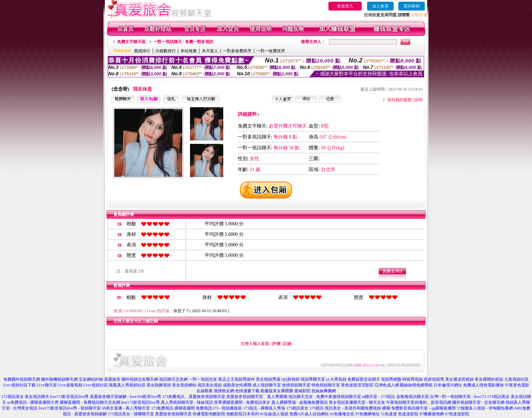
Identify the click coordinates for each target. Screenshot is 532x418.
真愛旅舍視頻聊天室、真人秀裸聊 (257, 397)
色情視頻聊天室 (296, 385)
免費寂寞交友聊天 (364, 379)
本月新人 (210, 51)
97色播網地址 (367, 414)
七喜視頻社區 (516, 379)
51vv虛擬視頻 (70, 385)
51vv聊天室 (47, 385)
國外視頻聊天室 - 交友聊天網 (478, 402)
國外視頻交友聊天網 (140, 379)
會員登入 (345, 6)
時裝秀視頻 (413, 379)
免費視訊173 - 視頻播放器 (219, 408)
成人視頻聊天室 (267, 385)
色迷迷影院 (408, 414)
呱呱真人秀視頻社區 (127, 385)
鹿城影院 (302, 391)
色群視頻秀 (434, 379)
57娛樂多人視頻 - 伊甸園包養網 (485, 408)
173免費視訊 (162, 408)
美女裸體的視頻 (489, 379)
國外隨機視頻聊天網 (59, 379)
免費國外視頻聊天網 (22, 379)
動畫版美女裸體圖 (277, 391)
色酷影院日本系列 (243, 414)
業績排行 (142, 51)
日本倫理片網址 (448, 385)
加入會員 (380, 6)
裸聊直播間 (185, 408)
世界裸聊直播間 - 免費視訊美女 (242, 402)
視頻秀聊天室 (313, 379)
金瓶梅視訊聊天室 (413, 397)
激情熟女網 (224, 391)
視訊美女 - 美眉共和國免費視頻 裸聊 (357, 408)
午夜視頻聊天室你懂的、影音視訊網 (419, 402)
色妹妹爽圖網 (324, 391)
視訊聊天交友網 (173, 379)
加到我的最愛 (399, 100)
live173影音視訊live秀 (70, 397)
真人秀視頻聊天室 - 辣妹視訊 (187, 402)
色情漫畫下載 (247, 391)
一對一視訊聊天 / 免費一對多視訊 (183, 42)
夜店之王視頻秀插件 (236, 379)
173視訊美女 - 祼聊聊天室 (131, 414)
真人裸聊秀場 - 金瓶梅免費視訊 (300, 402)
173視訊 (317, 408)
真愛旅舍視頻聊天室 (173, 414)
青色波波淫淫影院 (357, 385)
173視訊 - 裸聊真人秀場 (264, 408)
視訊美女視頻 (210, 385)
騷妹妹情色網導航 (416, 385)
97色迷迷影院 (457, 414)
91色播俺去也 (342, 414)
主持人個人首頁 (255, 344)
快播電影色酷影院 (209, 414)
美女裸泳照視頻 (459, 379)
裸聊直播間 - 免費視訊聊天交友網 (90, 402)
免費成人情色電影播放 (483, 385)
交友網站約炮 (91, 379)
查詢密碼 (412, 6)
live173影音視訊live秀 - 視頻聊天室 (70, 408)
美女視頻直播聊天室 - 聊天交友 (357, 402)
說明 (418, 100)
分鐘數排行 (166, 51)
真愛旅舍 (112, 379)
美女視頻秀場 (268, 379)
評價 (276, 344)
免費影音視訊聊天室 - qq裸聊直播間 (423, 408)
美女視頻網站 (184, 385)
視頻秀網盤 (391, 379)
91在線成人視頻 (274, 414)
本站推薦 (189, 51)
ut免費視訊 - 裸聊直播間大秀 (33, 402)
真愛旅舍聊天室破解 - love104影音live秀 (126, 397)
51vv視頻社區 (96, 385)
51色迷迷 (389, 414)
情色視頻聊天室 (326, 385)
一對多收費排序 (237, 51)
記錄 (287, 344)
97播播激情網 (432, 414)
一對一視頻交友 (203, 379)
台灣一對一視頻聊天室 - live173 (458, 397)
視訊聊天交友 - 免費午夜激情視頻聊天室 (325, 397)
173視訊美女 (13, 397)
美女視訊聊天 (37, 397)
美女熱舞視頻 (159, 385)
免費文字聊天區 (131, 42)
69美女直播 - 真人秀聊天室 (126, 408)
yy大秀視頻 (336, 379)
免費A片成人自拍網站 (309, 414)
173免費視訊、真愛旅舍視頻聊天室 (194, 397)
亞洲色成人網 (387, 385)
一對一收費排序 (271, 51)
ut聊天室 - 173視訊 (378, 397)
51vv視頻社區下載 (19, 385)
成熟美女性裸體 (237, 385)
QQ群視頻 (290, 379)
